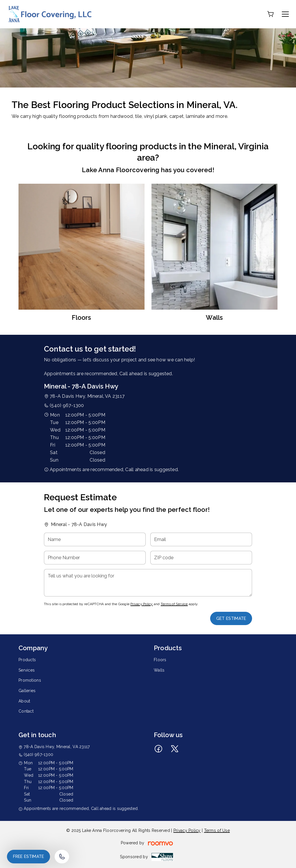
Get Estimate (231, 618)
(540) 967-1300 (67, 405)
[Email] (201, 539)
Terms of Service (174, 604)
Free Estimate (28, 856)
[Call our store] (62, 857)
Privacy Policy (141, 604)
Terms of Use (217, 830)
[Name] (95, 539)
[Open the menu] (285, 14)
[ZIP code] (201, 558)
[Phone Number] (95, 558)
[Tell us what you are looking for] (148, 583)
